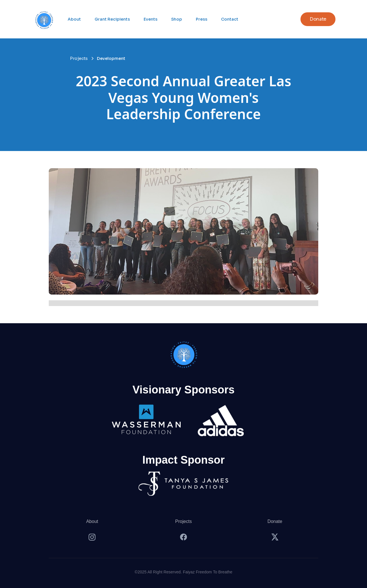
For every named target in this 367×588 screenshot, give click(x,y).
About (74, 19)
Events (151, 19)
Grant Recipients (112, 19)
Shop (177, 19)
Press (202, 19)
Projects (183, 521)
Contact (230, 19)
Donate (275, 521)
